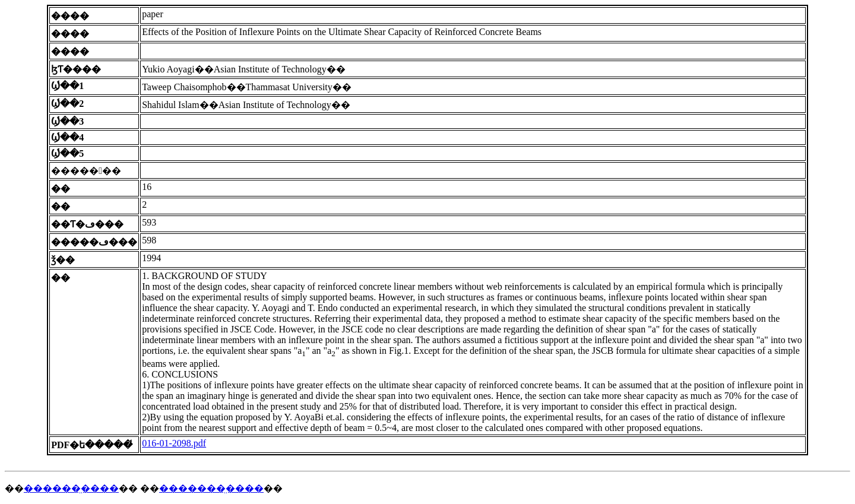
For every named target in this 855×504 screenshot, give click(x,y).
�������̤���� (211, 488)
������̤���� (71, 488)
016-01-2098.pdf (174, 443)
